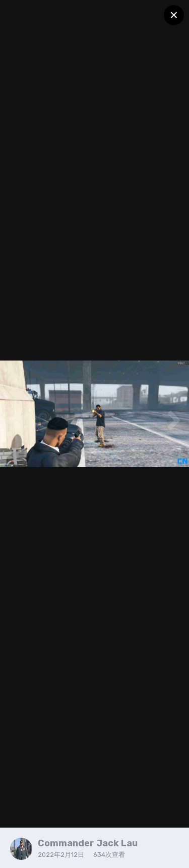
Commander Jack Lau (88, 843)
